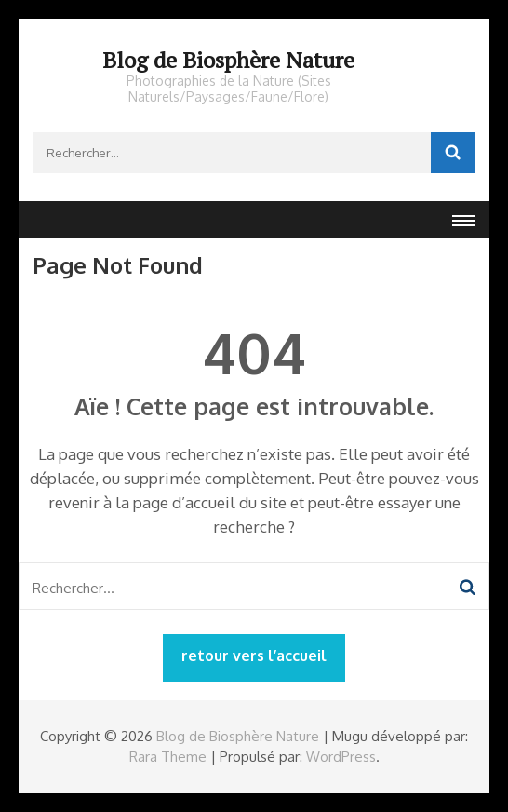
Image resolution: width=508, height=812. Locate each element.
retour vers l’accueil (254, 656)
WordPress (341, 757)
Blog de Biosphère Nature (228, 60)
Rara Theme (168, 757)
